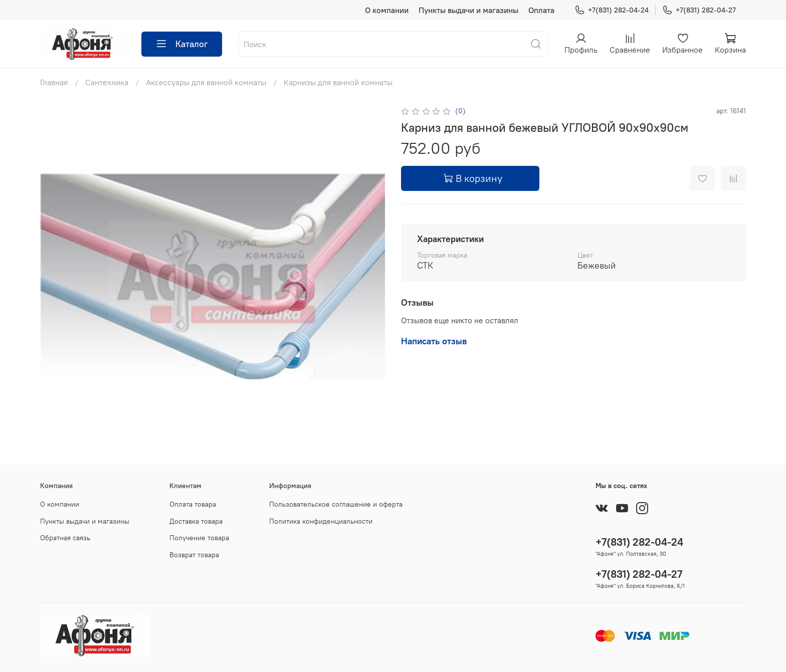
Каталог (182, 44)
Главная (54, 82)
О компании (387, 10)
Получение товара (199, 538)
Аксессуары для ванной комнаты (206, 82)
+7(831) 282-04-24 (612, 10)
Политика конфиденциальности (321, 521)
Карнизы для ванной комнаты (338, 82)
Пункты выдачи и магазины (468, 10)
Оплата (541, 10)
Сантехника (107, 82)
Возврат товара (194, 555)
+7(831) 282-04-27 (699, 10)
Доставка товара (196, 521)
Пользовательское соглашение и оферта (336, 504)
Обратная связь (65, 538)
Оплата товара (193, 504)
